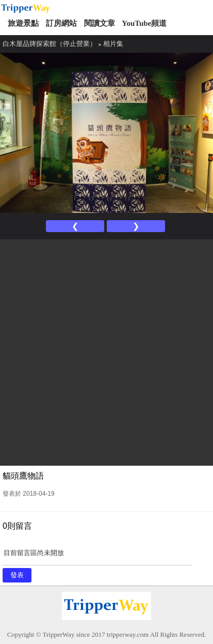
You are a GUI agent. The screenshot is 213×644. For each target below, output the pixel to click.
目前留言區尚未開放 (97, 556)
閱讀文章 (100, 23)
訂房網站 (61, 23)
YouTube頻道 (144, 23)
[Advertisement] (107, 351)
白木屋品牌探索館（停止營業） (50, 44)
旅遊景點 (23, 23)
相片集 (113, 44)
